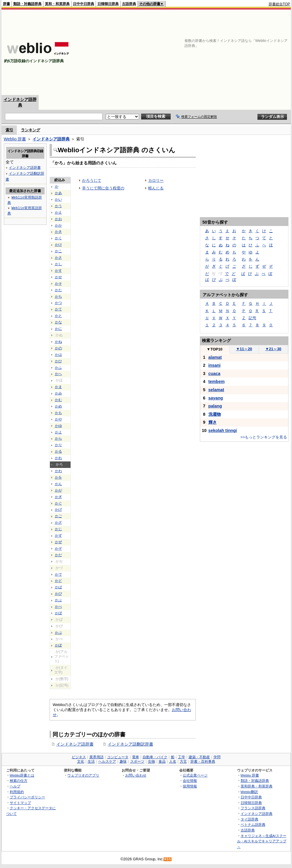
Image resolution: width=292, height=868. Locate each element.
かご (58, 516)
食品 (162, 761)
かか (58, 225)
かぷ (58, 633)
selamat (216, 390)
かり (58, 445)
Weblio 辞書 (15, 139)
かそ (58, 284)
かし (58, 264)
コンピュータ (118, 757)
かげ (58, 510)
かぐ (58, 503)
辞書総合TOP (279, 4)
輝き (213, 422)
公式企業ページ (195, 775)
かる (58, 451)
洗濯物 (215, 414)
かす (58, 271)
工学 (182, 757)
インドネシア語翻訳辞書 (130, 744)
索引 (9, 130)
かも (58, 413)
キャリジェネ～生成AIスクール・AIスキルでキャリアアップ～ (262, 841)
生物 (151, 761)
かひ (58, 361)
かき (58, 232)
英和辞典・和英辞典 (257, 786)
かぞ (58, 548)
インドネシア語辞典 (51, 139)
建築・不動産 (199, 757)
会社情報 (190, 781)
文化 (81, 761)
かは (58, 355)
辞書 (6, 4)
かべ (58, 607)
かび (58, 594)
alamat (215, 357)
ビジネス (79, 757)
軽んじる (156, 188)
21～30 (273, 349)
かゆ (58, 426)
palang (215, 406)
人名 (173, 761)
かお (58, 219)
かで (58, 574)
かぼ (58, 613)
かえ (58, 212)
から (58, 438)
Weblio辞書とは (22, 775)
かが (58, 490)
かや (58, 419)
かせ (58, 277)
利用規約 (17, 792)
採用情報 (190, 786)
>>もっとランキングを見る (264, 437)
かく (58, 238)
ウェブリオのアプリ (83, 775)
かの (58, 348)
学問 (217, 757)
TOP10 (215, 349)
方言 (183, 761)
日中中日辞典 (84, 4)
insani (215, 365)
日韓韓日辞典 (108, 4)
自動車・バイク (155, 757)
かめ (58, 406)
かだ (58, 555)
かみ (58, 393)
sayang (216, 398)
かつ (58, 303)
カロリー (156, 180)
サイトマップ (20, 803)
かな (58, 322)
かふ (58, 368)
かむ (58, 400)
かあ (58, 193)
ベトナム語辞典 (253, 824)
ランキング (31, 130)
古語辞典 (129, 4)
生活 (91, 761)
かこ (58, 251)
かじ (58, 529)
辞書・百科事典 (203, 761)
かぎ (58, 497)
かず (58, 535)
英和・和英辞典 (57, 4)
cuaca (214, 374)
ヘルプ (15, 786)
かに (58, 329)
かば (58, 587)
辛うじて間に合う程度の (103, 188)
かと (58, 316)
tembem (217, 381)
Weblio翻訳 (249, 792)
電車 (136, 757)
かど (58, 581)
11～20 (244, 349)
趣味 (123, 761)
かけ (58, 245)
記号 (252, 318)
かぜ (58, 542)
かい (58, 199)
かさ (58, 258)
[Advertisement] (226, 52)
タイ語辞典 (249, 819)
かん (58, 484)
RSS (168, 859)
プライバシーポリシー (27, 797)
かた (58, 290)
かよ (58, 432)
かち (58, 297)
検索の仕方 (19, 781)
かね (58, 342)
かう (58, 206)
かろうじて (92, 180)
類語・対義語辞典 (27, 4)
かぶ (58, 600)
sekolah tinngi (223, 430)
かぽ (58, 645)
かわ (58, 471)
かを (58, 477)
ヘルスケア (107, 761)
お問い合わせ (136, 775)
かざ (58, 523)
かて (58, 309)
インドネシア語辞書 (75, 744)
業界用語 (97, 757)
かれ (58, 458)
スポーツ (137, 761)
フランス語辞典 (253, 808)
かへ (58, 374)
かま (58, 387)
